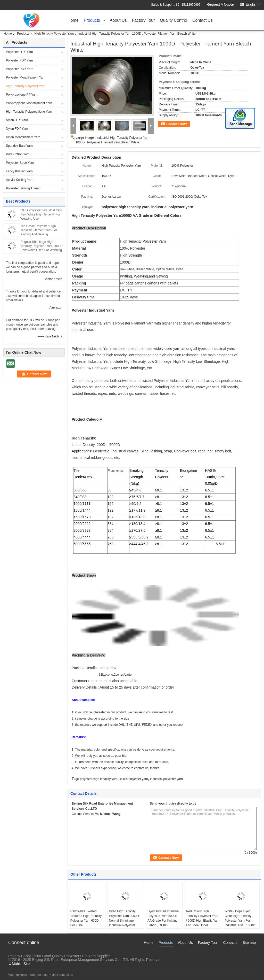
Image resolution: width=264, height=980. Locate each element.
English (253, 4)
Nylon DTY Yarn (17, 120)
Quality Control (174, 21)
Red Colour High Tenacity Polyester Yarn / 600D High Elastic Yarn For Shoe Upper (203, 918)
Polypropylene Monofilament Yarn (29, 103)
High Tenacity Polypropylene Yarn (29, 112)
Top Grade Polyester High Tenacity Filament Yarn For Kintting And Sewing (39, 230)
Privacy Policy (19, 956)
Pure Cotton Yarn (18, 154)
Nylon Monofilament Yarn (23, 137)
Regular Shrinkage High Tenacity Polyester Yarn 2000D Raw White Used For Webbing (42, 246)
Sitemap (249, 943)
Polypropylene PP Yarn (22, 95)
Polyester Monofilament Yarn (26, 78)
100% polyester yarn (134, 779)
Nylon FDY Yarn (17, 129)
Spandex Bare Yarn (19, 146)
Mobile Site (19, 964)
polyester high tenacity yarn (99, 779)
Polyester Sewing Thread (23, 188)
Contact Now (176, 124)
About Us (118, 21)
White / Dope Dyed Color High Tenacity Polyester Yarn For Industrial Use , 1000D (240, 918)
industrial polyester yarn (166, 779)
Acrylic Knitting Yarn (20, 180)
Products (92, 21)
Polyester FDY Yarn (19, 60)
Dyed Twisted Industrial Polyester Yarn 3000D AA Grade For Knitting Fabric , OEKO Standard (163, 921)
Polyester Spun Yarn (20, 163)
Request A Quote (220, 4)
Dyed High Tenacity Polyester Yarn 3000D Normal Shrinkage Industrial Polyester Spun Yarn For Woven (124, 921)
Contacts (230, 943)
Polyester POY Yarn (20, 69)
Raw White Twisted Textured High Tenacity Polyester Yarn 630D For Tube (86, 918)
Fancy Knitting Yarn (19, 171)
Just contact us (63, 975)
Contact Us (203, 21)
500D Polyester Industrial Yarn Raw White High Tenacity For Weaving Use (41, 214)
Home (73, 21)
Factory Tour (143, 21)
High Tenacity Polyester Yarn (54, 34)
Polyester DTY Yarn (19, 52)
